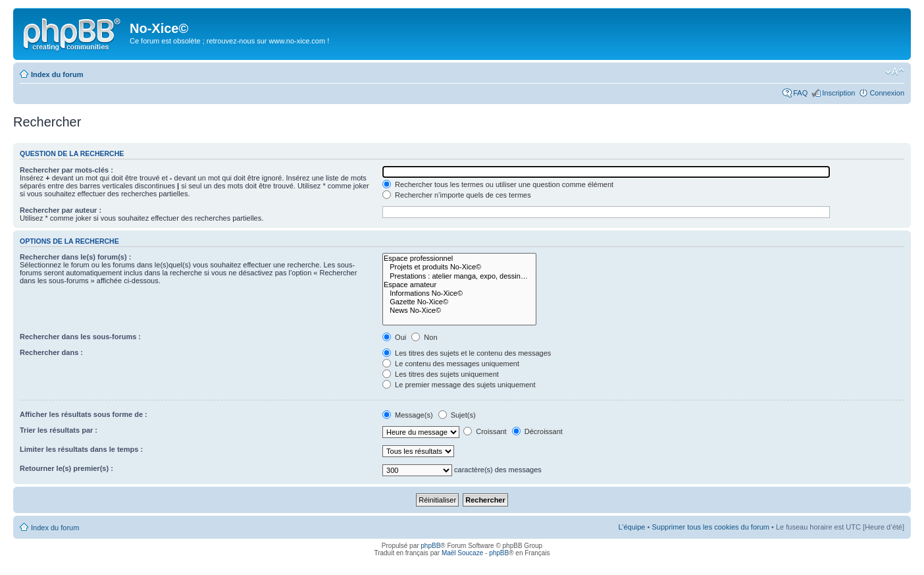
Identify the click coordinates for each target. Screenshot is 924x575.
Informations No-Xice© (459, 293)
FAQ (800, 93)
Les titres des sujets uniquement (441, 374)
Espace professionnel (459, 259)
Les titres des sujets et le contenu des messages (467, 353)
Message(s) (409, 415)
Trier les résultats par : (59, 430)
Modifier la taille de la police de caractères (895, 72)
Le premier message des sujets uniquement (459, 385)
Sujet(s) (457, 415)
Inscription (838, 93)
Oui (394, 337)
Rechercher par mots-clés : (66, 170)
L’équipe (631, 527)
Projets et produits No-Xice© (459, 267)
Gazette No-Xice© (459, 302)
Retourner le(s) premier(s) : (66, 468)
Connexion (887, 93)
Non (424, 337)
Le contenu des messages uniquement (451, 364)
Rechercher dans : (51, 352)
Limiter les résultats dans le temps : (81, 449)
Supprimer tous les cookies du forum (710, 527)
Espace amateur (459, 285)
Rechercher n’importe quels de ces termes (457, 195)
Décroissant (537, 431)
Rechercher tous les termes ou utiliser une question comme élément (498, 184)
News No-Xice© (459, 311)
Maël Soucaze (462, 553)
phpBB (430, 546)
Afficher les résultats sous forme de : (84, 414)
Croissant (485, 431)
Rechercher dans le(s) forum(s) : (75, 257)
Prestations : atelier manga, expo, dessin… (459, 276)
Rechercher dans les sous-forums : (80, 337)
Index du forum (57, 74)
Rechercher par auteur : (61, 210)
